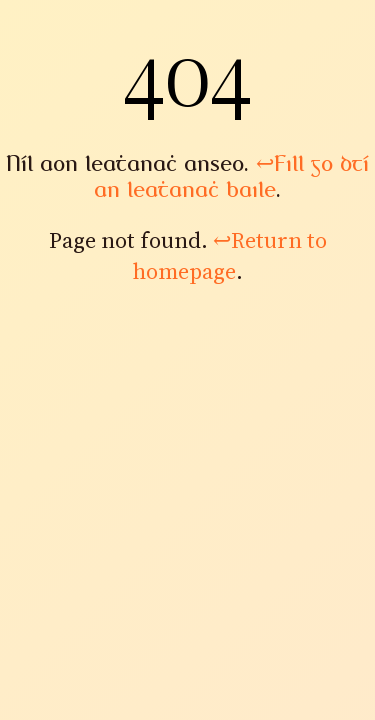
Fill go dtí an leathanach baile (231, 177)
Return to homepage (230, 256)
